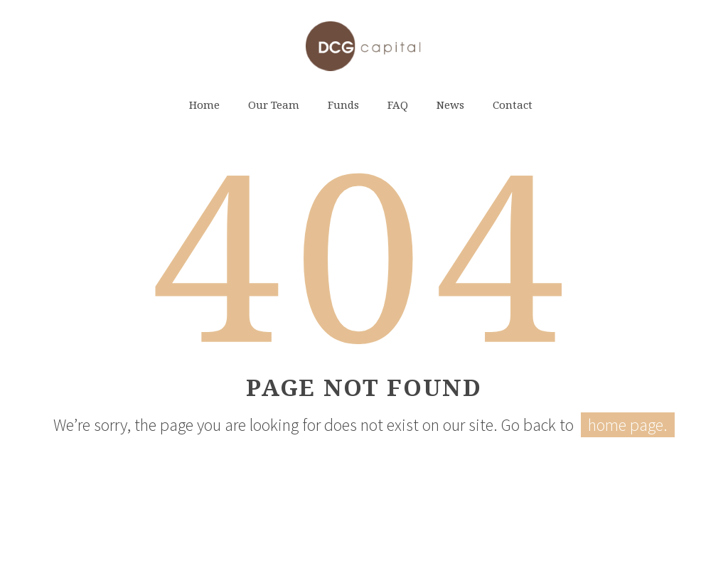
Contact (513, 105)
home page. (628, 425)
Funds (343, 105)
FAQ (398, 105)
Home (204, 105)
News (450, 105)
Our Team (274, 105)
